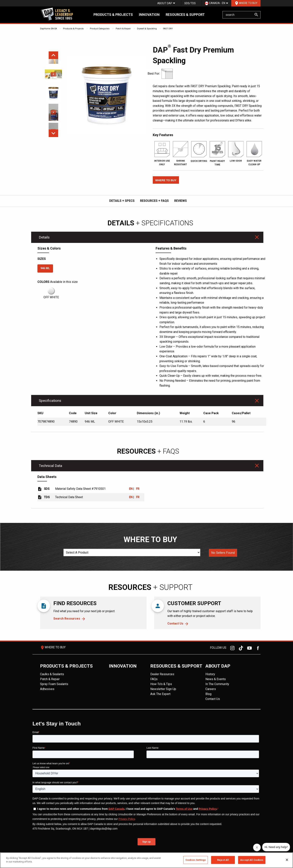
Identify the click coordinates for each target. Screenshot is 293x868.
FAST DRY (168, 29)
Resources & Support (185, 15)
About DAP (165, 3)
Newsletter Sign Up (163, 689)
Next (53, 133)
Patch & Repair (123, 29)
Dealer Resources (162, 674)
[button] (166, 180)
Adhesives (47, 689)
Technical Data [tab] (50, 466)
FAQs (154, 679)
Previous (53, 55)
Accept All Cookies (252, 860)
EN (131, 489)
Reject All (223, 860)
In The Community (217, 684)
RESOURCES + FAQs (154, 201)
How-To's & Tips (161, 684)
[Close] (287, 860)
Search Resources (67, 619)
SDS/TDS (190, 3)
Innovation (149, 15)
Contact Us (175, 623)
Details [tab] (44, 237)
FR (138, 489)
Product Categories (100, 29)
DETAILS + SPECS (122, 201)
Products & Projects (113, 15)
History (210, 674)
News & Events (216, 679)
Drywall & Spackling (147, 29)
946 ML (45, 268)
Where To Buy (246, 3)
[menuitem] (165, 3)
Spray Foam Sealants (54, 684)
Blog (208, 694)
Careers (211, 689)
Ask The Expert (160, 694)
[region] (146, 860)
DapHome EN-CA (48, 29)
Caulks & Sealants (52, 674)
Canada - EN (215, 3)
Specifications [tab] (50, 401)
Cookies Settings (196, 860)
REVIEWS (181, 201)
